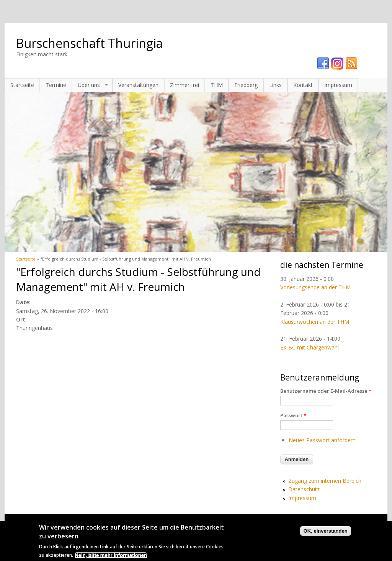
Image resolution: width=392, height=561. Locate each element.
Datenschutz (304, 489)
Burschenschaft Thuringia (89, 43)
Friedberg (246, 85)
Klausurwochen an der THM (315, 322)
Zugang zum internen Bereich (325, 481)
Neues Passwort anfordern (322, 440)
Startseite (22, 85)
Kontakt (303, 85)
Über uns (90, 85)
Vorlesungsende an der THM (315, 287)
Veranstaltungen (138, 85)
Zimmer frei (185, 85)
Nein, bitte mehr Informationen (111, 557)
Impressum (338, 85)
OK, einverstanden (326, 533)
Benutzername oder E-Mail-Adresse (326, 391)
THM (217, 85)
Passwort (293, 415)
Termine (56, 85)
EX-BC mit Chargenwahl (310, 347)
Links (275, 85)
